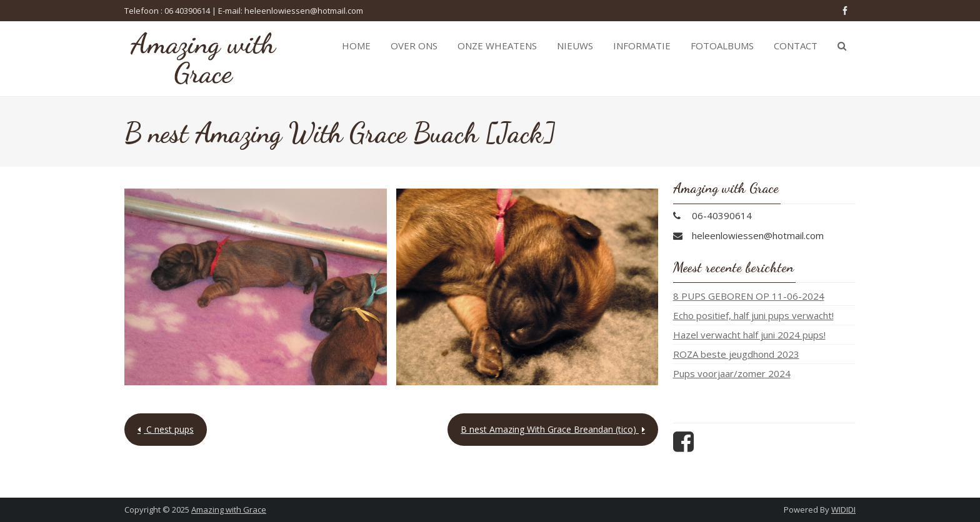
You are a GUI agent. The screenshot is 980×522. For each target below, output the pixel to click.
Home (356, 46)
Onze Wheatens (497, 46)
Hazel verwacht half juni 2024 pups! (749, 335)
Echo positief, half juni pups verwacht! (753, 315)
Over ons (414, 46)
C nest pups (169, 429)
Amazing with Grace (229, 510)
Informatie (642, 46)
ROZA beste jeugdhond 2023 (736, 354)
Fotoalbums (722, 46)
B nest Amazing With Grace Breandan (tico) (550, 429)
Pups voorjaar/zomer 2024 (732, 373)
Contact (796, 46)
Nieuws (575, 46)
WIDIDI (843, 510)
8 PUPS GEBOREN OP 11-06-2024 (749, 296)
